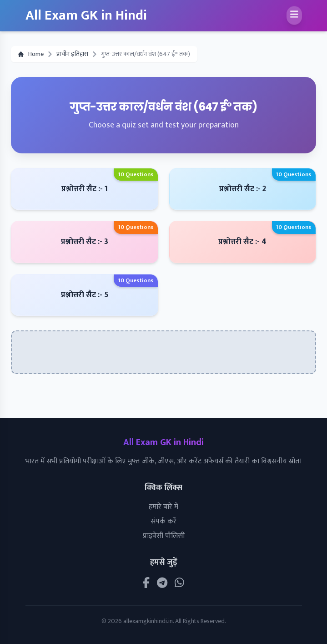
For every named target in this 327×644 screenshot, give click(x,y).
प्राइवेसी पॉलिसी (164, 536)
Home (31, 54)
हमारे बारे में (163, 507)
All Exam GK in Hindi (86, 15)
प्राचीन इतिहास (72, 54)
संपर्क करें (163, 521)
